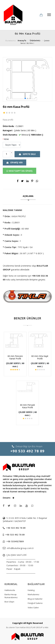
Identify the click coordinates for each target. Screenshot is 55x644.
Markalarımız (34, 594)
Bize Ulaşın (9, 602)
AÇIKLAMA (28, 196)
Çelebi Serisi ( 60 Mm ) (25, 130)
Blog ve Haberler (35, 599)
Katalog (31, 590)
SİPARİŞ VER (15, 162)
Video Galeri (33, 608)
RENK (6, 139)
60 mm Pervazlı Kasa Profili (28, 406)
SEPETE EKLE (27, 154)
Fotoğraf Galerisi (35, 603)
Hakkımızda (10, 590)
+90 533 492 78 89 (27, 451)
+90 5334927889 (15, 541)
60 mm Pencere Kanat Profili (16, 357)
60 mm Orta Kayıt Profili (39, 357)
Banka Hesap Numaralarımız (11, 596)
